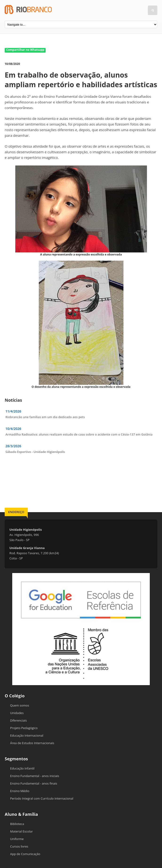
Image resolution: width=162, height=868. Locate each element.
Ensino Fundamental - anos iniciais (35, 776)
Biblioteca (17, 824)
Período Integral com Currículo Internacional (42, 798)
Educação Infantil (22, 768)
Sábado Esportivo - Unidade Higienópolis (35, 452)
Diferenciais (18, 720)
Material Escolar (22, 831)
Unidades (17, 713)
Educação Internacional (27, 735)
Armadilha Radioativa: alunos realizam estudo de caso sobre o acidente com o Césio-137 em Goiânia (79, 434)
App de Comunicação (25, 854)
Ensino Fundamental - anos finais (34, 783)
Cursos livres (19, 846)
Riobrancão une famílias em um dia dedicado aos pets (45, 417)
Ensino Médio (20, 791)
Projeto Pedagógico (24, 728)
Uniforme (17, 839)
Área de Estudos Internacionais (32, 743)
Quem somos (20, 705)
